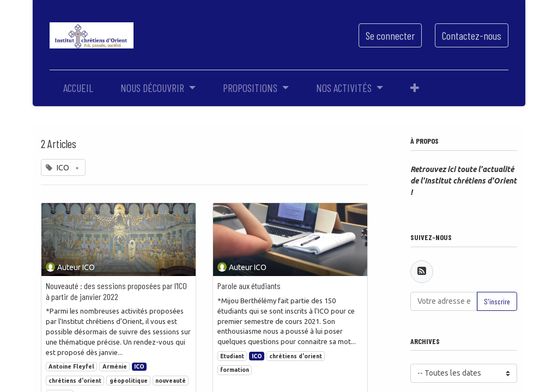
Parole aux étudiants (249, 286)
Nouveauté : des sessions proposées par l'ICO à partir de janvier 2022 (116, 291)
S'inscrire (497, 301)
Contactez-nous (472, 35)
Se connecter (390, 35)
